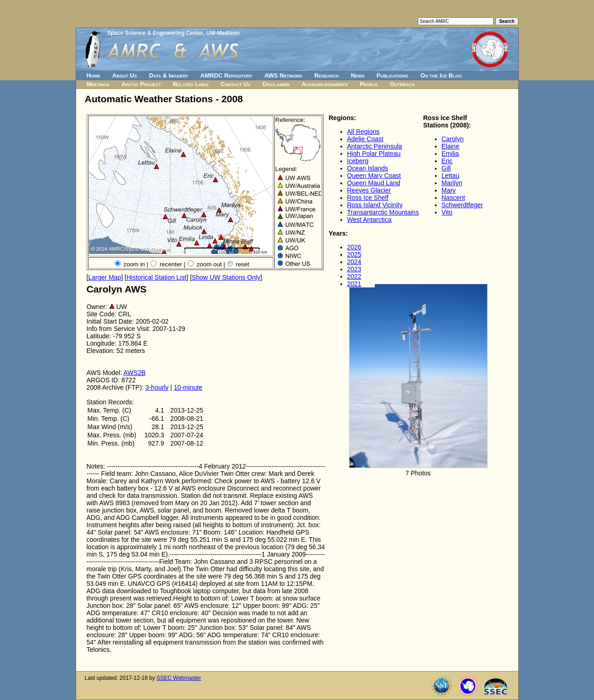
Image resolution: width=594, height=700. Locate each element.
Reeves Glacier (369, 190)
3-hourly (157, 387)
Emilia (450, 154)
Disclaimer (276, 84)
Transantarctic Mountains (383, 212)
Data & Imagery (169, 75)
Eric (447, 161)
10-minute (188, 387)
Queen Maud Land (374, 183)
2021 (354, 284)
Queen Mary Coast (374, 176)
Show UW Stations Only (226, 277)
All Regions (364, 132)
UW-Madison (223, 33)
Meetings (98, 84)
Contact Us (236, 84)
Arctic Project (141, 84)
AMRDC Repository (226, 75)
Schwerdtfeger (462, 205)
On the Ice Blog (441, 75)
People (369, 84)
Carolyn (453, 139)
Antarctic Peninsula (375, 146)
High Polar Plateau (374, 154)
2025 (354, 254)
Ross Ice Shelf (368, 198)
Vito (447, 212)
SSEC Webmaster (179, 678)
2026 (354, 247)
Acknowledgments (325, 84)
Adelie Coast (365, 139)
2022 (354, 276)
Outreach (402, 84)
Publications (393, 75)
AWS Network (283, 75)
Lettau (451, 176)
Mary (449, 190)
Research (326, 75)
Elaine (451, 146)
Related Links (191, 84)
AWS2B (135, 373)
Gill (446, 168)
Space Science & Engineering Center (155, 33)
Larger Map (105, 277)
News (358, 75)
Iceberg (358, 161)
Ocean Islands (368, 168)
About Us (125, 75)
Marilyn (452, 183)
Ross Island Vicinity (375, 205)
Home (94, 75)
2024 (354, 262)
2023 (354, 269)
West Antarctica (369, 220)
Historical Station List (157, 277)
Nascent (453, 198)
